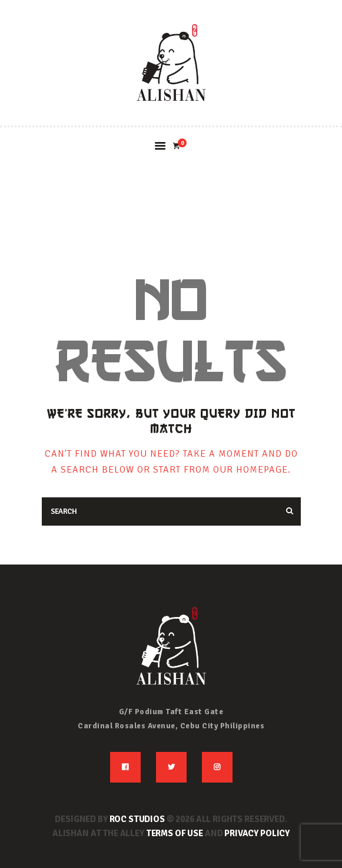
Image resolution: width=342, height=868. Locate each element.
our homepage (250, 470)
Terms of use (175, 833)
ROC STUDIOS (137, 819)
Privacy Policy (257, 833)
